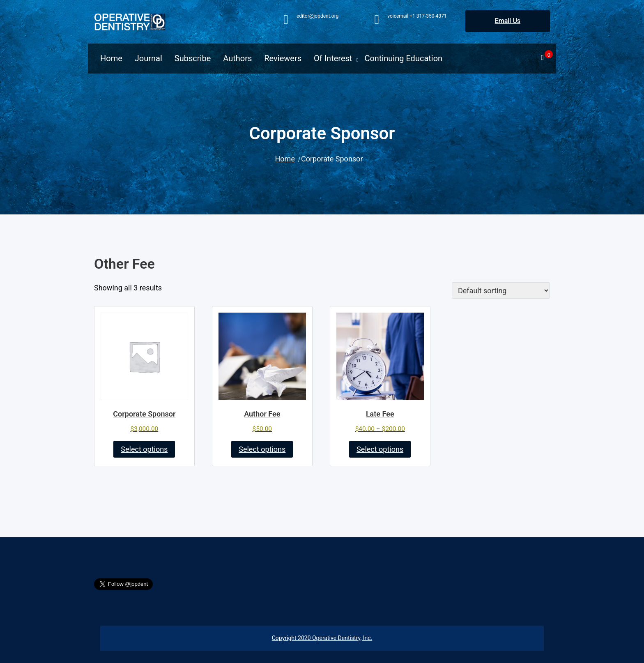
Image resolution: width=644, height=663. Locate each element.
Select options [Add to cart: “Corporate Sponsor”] (144, 449)
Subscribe (193, 58)
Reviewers (283, 58)
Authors (237, 58)
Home (111, 58)
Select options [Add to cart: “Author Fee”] (262, 449)
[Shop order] (501, 290)
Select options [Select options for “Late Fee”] (380, 449)
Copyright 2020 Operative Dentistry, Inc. (322, 638)
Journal (148, 58)
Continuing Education (403, 58)
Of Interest (333, 58)
